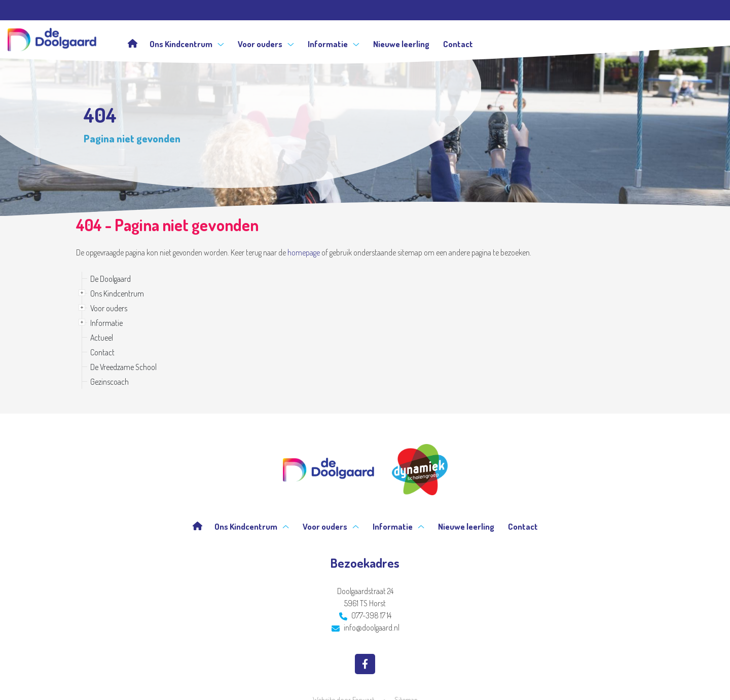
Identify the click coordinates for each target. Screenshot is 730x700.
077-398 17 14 (365, 615)
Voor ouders (266, 44)
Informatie (334, 44)
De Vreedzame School (123, 367)
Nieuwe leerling (401, 44)
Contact (458, 44)
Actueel (102, 338)
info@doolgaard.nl (366, 628)
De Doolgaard (111, 279)
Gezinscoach (109, 382)
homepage (304, 252)
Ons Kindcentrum (187, 44)
